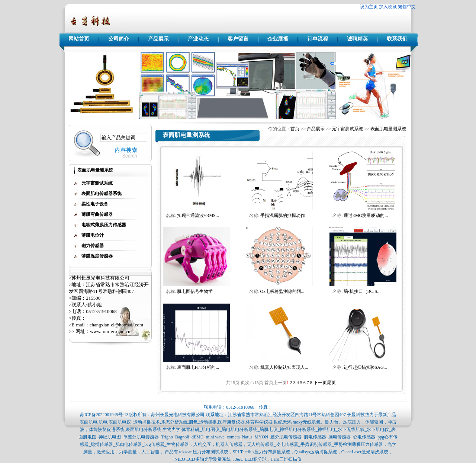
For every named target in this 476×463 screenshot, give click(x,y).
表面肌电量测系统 (388, 129)
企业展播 (278, 39)
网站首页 (79, 39)
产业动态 (198, 39)
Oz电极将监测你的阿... (282, 291)
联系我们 (397, 39)
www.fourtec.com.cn (110, 331)
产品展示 (158, 39)
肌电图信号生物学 (195, 291)
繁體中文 (407, 7)
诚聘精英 (357, 39)
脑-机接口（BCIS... (362, 291)
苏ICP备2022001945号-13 (104, 415)
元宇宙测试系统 (347, 129)
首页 (295, 129)
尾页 (331, 383)
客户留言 (238, 39)
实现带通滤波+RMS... (198, 215)
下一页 (320, 383)
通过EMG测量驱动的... (366, 215)
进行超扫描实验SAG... (365, 367)
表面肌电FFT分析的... (198, 367)
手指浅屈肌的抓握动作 (283, 215)
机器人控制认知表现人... (284, 367)
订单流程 (318, 39)
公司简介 (119, 39)
